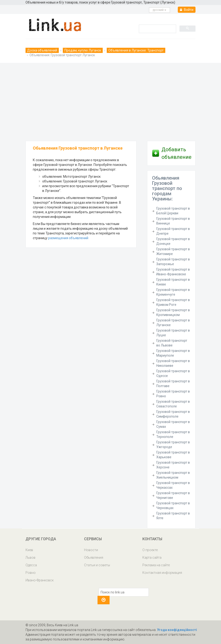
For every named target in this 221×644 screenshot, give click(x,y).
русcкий (159, 10)
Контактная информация (162, 573)
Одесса (31, 565)
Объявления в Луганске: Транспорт (136, 50)
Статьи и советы (97, 565)
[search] (157, 29)
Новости (91, 550)
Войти (187, 10)
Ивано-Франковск (40, 580)
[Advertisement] (110, 101)
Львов (30, 558)
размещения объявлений (68, 238)
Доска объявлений (42, 50)
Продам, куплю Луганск (83, 50)
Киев (29, 550)
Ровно (31, 573)
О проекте (150, 550)
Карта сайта (152, 558)
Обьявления (94, 558)
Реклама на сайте (156, 565)
